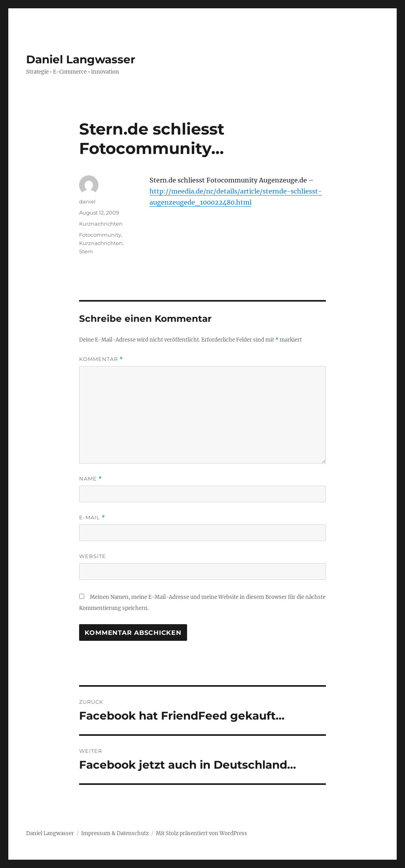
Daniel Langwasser (81, 59)
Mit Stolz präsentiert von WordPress (202, 833)
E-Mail (92, 518)
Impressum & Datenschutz (115, 833)
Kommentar (101, 359)
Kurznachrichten (101, 224)
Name (91, 479)
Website (93, 556)
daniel (87, 201)
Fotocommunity (100, 235)
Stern (86, 251)
